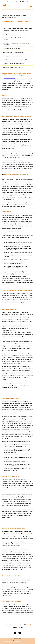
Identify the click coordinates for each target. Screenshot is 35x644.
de (8, 2)
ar (16, 2)
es (19, 2)
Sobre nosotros (18, 625)
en (11, 2)
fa (25, 2)
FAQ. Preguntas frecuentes (19, 16)
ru (22, 2)
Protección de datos (18, 627)
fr (14, 2)
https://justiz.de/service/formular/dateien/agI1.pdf (16, 175)
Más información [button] (17, 642)
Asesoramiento (9, 625)
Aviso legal (27, 625)
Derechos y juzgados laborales (9, 17)
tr (28, 2)
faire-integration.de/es (7, 16)
